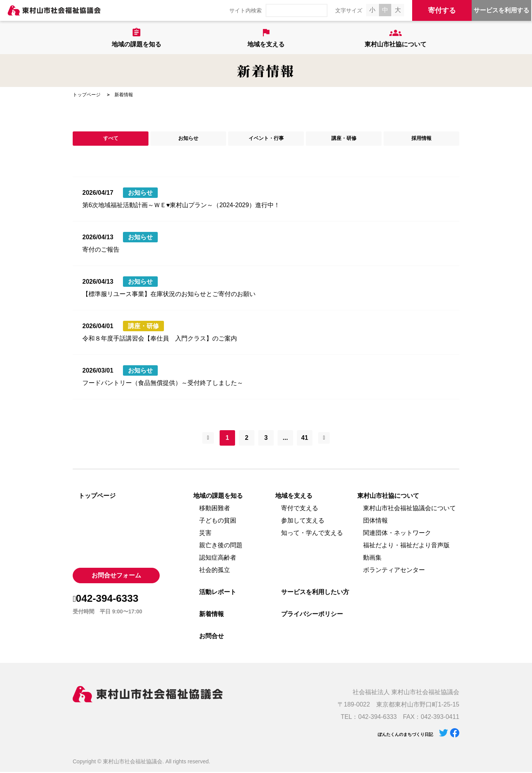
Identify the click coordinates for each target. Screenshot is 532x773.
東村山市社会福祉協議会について (409, 509)
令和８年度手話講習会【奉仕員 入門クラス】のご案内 (160, 340)
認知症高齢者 (218, 559)
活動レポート (218, 593)
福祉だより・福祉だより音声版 (406, 546)
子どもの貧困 (218, 522)
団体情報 (375, 522)
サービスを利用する (501, 10)
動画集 (372, 559)
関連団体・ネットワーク (397, 534)
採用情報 (421, 139)
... (285, 439)
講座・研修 (344, 139)
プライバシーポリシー (312, 615)
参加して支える (303, 522)
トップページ (87, 95)
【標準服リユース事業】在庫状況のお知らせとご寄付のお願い (169, 295)
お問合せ (211, 637)
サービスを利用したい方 (315, 593)
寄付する (442, 10)
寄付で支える (300, 509)
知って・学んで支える (312, 534)
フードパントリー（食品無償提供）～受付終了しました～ (163, 384)
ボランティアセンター (394, 571)
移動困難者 (215, 509)
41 (305, 439)
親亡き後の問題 (221, 546)
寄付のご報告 (101, 251)
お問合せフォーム (116, 576)
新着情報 (211, 615)
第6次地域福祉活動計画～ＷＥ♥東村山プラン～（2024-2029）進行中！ (181, 206)
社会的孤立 (215, 571)
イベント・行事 (266, 139)
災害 (205, 534)
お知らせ (188, 139)
